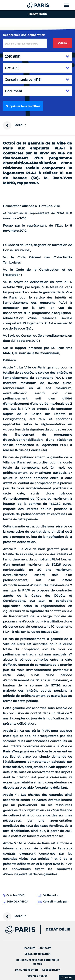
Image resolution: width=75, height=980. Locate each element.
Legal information (38, 954)
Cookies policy (37, 976)
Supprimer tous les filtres (23, 106)
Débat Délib (58, 930)
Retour (14, 125)
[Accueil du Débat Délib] (30, 5)
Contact (45, 948)
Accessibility (51, 970)
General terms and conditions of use (37, 962)
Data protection (26, 970)
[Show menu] (69, 5)
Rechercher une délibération (24, 35)
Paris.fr (30, 948)
